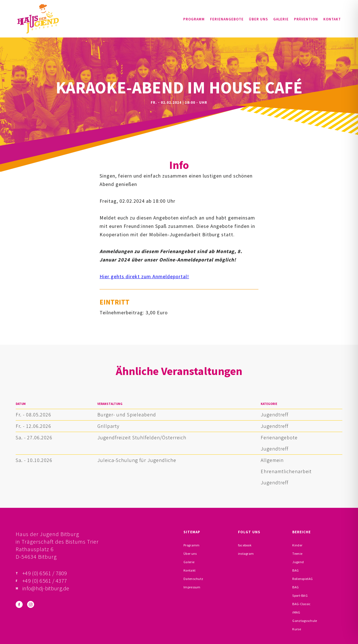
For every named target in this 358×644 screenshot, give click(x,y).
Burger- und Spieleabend (127, 415)
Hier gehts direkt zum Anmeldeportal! (144, 276)
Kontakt (332, 19)
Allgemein (272, 460)
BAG (295, 570)
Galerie (281, 19)
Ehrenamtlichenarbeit (286, 471)
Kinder (297, 545)
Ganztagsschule (305, 621)
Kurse (297, 629)
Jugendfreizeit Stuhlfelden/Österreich (142, 437)
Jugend (298, 562)
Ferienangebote (227, 19)
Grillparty (108, 426)
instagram (246, 554)
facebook (245, 545)
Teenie (297, 554)
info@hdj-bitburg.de (46, 588)
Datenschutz (193, 579)
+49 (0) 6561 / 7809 (45, 573)
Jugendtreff (275, 415)
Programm (194, 19)
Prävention (306, 19)
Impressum (192, 587)
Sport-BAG (300, 595)
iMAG (296, 612)
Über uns (258, 19)
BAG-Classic (301, 604)
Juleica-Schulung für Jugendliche (137, 460)
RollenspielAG (302, 579)
